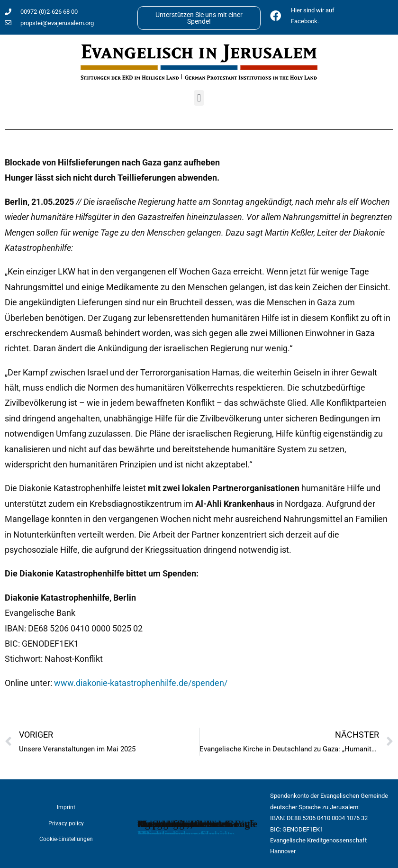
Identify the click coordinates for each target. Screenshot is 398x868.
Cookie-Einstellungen (66, 839)
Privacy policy (66, 823)
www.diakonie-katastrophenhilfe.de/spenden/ (141, 683)
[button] (199, 98)
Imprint (66, 807)
